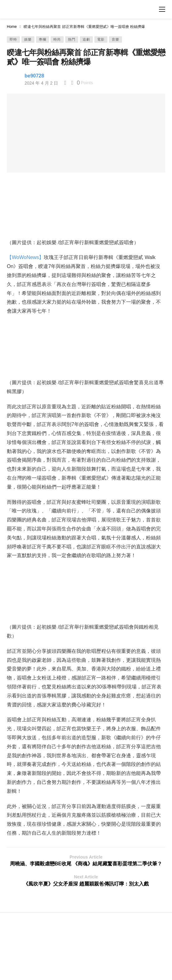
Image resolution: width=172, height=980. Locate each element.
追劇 (86, 39)
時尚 (57, 39)
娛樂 (28, 39)
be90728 (34, 76)
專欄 (43, 39)
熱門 (72, 39)
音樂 (115, 39)
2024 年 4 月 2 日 (41, 83)
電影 (101, 39)
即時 (13, 39)
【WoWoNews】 (25, 257)
